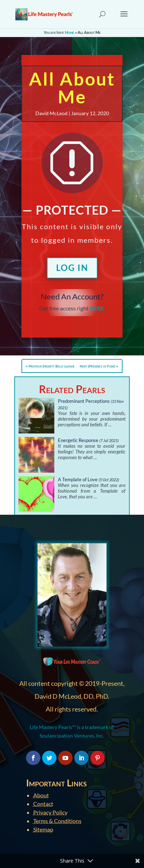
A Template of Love (78, 479)
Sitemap (43, 829)
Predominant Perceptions (84, 401)
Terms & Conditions (57, 821)
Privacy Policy (50, 812)
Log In (72, 268)
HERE (97, 308)
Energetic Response (78, 440)
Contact (43, 804)
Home (70, 32)
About (41, 795)
